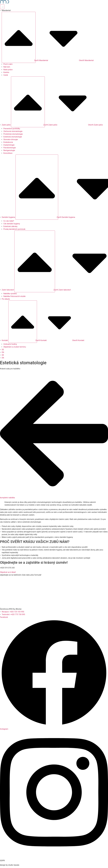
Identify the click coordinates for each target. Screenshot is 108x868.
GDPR (2, 861)
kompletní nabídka (7, 498)
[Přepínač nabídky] (2, 7)
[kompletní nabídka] (54, 495)
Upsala (16, 865)
